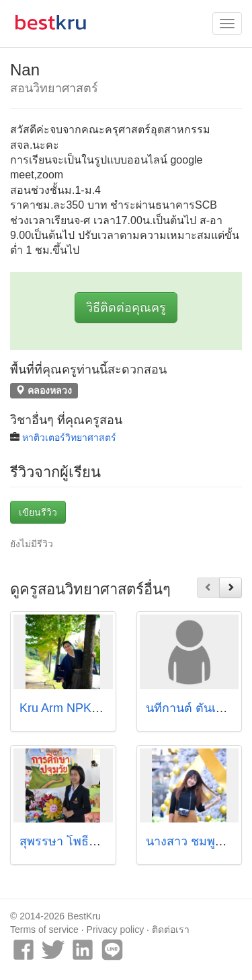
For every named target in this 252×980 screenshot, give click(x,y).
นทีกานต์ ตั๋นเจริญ (193, 708)
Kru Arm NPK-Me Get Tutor (93, 708)
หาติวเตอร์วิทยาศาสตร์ (69, 438)
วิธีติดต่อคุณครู (126, 308)
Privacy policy (116, 930)
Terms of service (44, 930)
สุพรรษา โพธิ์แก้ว (65, 841)
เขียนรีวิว (38, 512)
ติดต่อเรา (171, 930)
